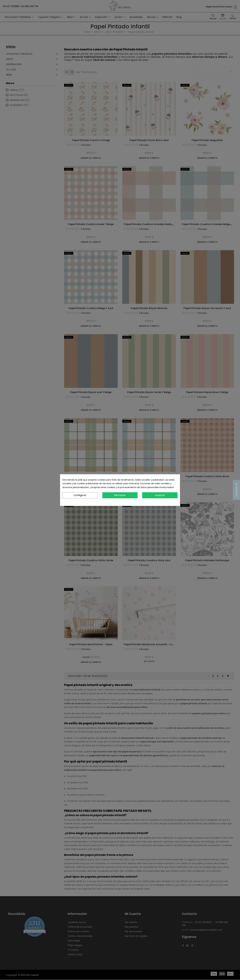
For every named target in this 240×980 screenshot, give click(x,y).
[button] (236, 490)
